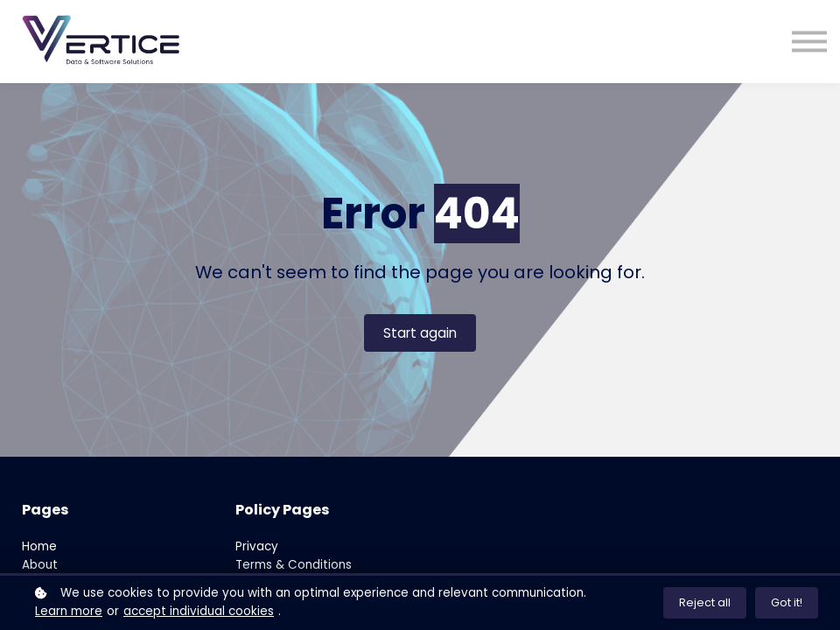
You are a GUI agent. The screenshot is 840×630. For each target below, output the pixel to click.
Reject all (705, 602)
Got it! (787, 602)
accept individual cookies (199, 611)
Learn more (69, 611)
